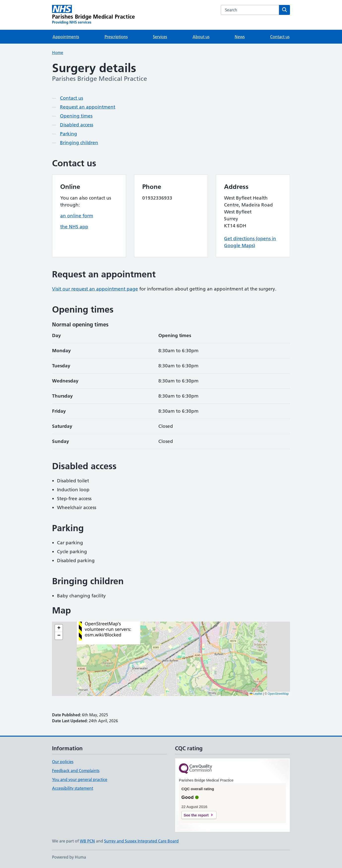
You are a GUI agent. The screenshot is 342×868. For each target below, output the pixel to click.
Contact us (280, 37)
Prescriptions (116, 37)
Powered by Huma (69, 857)
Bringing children (79, 143)
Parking (69, 134)
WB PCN (87, 841)
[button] (59, 628)
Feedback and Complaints (76, 771)
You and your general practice (80, 780)
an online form (77, 216)
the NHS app (74, 227)
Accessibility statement (73, 788)
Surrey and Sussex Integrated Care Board (141, 841)
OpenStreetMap (278, 694)
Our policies (63, 762)
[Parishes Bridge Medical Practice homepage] (93, 15)
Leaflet (256, 694)
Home (58, 53)
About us (201, 37)
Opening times (76, 116)
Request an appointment (88, 107)
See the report (196, 815)
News (240, 37)
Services (160, 37)
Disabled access (77, 125)
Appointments (66, 37)
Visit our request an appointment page (95, 289)
